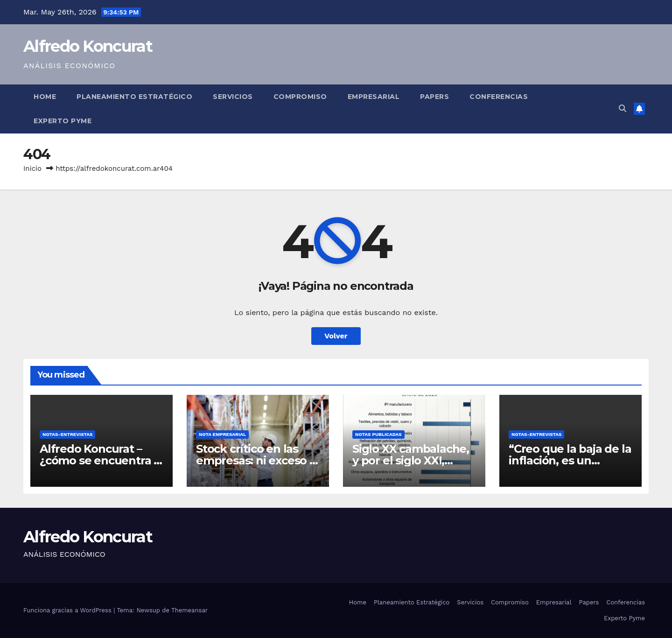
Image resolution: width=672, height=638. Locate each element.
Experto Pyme (63, 121)
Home (45, 97)
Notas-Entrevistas (67, 434)
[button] (623, 109)
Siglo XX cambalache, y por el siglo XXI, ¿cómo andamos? (411, 460)
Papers (434, 97)
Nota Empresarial (222, 434)
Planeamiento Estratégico (134, 97)
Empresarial (374, 97)
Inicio (32, 168)
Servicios (233, 97)
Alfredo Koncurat (88, 46)
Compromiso (300, 97)
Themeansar (189, 610)
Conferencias (499, 97)
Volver (336, 336)
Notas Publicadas (378, 434)
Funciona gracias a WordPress (68, 610)
